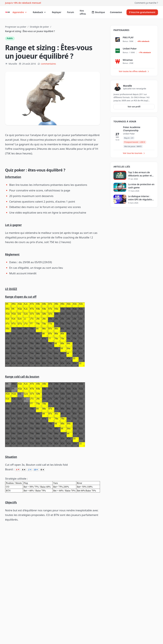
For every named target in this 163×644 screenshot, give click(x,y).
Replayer (57, 12)
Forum (71, 12)
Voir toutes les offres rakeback (134, 71)
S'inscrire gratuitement (142, 12)
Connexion (116, 12)
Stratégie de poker (39, 27)
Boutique (98, 12)
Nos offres (83, 12)
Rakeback (39, 12)
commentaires (48, 64)
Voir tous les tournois (134, 153)
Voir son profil (134, 107)
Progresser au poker (16, 27)
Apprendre (20, 12)
